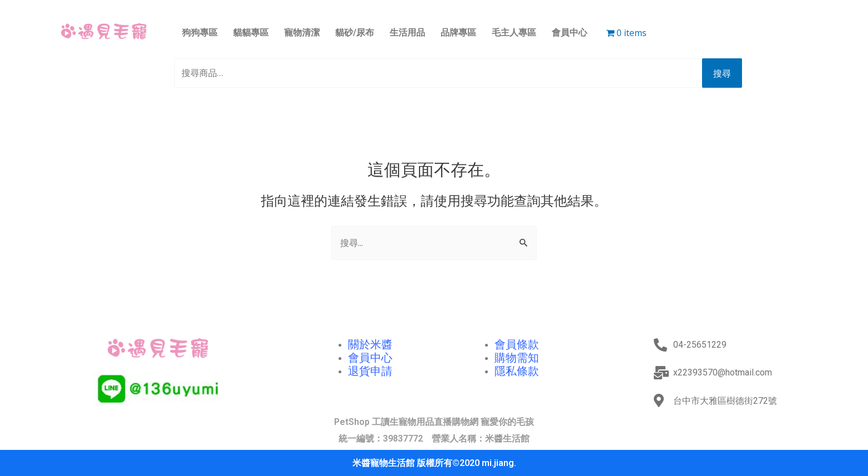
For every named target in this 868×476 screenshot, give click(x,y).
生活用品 (407, 32)
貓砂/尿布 (355, 32)
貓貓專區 (251, 32)
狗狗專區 (200, 32)
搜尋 (722, 73)
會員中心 (569, 32)
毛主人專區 (514, 32)
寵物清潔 (302, 32)
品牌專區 (458, 32)
